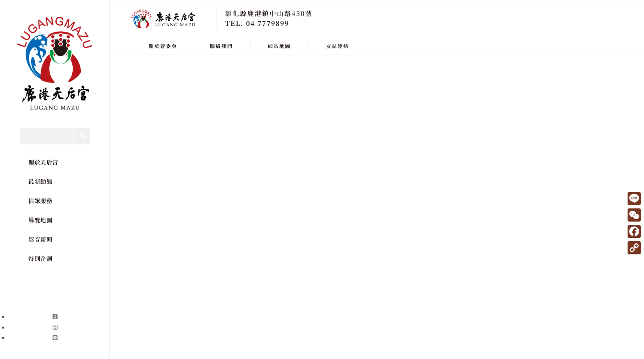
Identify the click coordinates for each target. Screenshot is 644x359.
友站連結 (338, 46)
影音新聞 (40, 239)
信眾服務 (40, 201)
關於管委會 (163, 46)
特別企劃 (40, 258)
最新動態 (40, 181)
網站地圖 (279, 46)
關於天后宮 (43, 162)
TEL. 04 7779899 (257, 23)
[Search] (84, 136)
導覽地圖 (40, 220)
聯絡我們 (221, 46)
